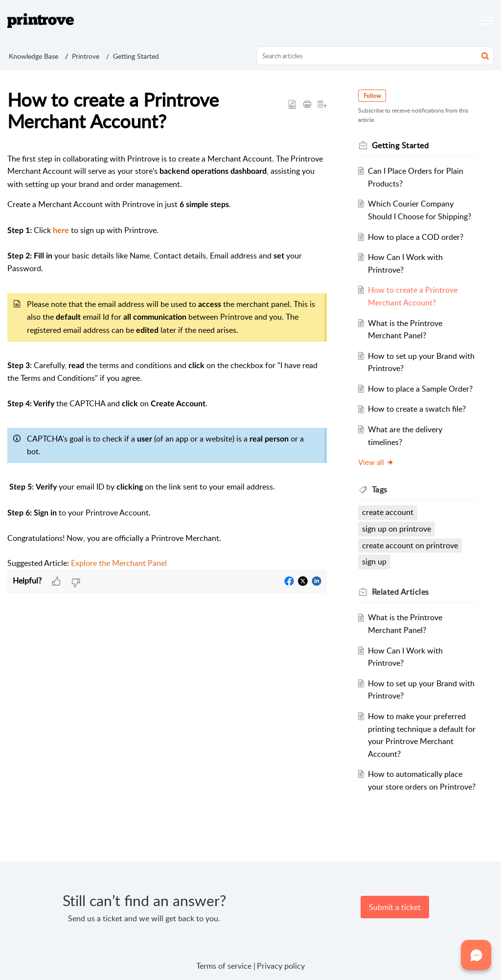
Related (400, 592)
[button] (485, 56)
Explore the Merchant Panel (119, 563)
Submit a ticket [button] (395, 907)
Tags (380, 490)
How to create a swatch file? (417, 409)
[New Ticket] (395, 907)
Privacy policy (281, 966)
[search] (376, 56)
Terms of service (224, 966)
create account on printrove (410, 545)
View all (376, 462)
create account (388, 512)
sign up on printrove (397, 529)
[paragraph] (167, 361)
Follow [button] (372, 96)
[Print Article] (307, 105)
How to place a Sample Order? (420, 389)
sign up (374, 561)
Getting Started (136, 56)
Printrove (86, 56)
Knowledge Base (34, 56)
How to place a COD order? (416, 237)
